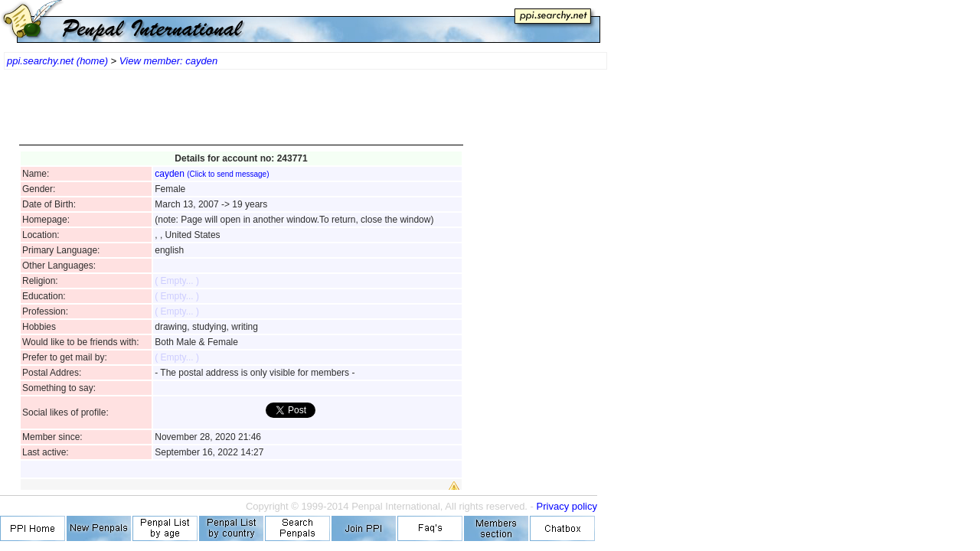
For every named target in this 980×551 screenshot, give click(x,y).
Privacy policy (567, 506)
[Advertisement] (241, 115)
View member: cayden (168, 61)
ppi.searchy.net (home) (57, 61)
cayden (212, 174)
